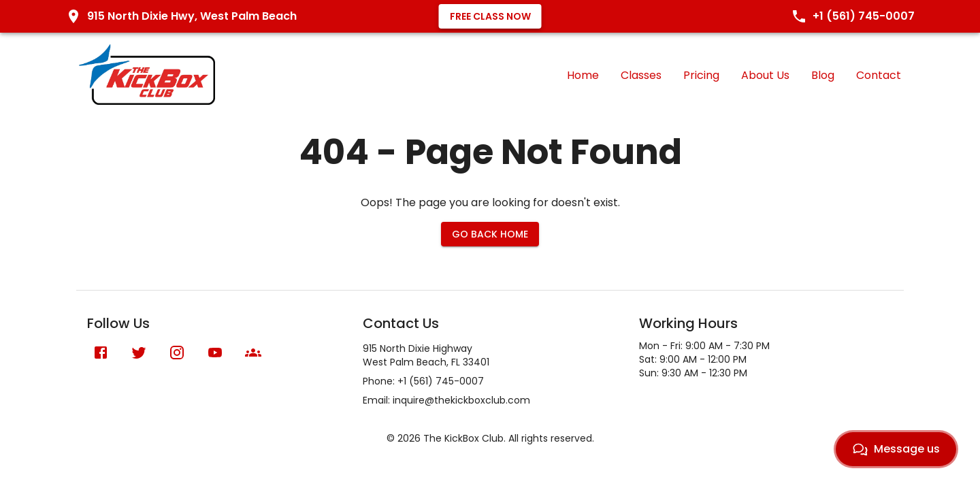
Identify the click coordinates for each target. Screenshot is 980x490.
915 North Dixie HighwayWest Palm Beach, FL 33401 (426, 355)
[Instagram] (177, 353)
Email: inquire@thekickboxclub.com (446, 400)
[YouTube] (215, 353)
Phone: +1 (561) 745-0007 (423, 381)
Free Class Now (490, 16)
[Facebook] (101, 353)
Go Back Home (490, 234)
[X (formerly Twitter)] (139, 353)
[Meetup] (253, 353)
